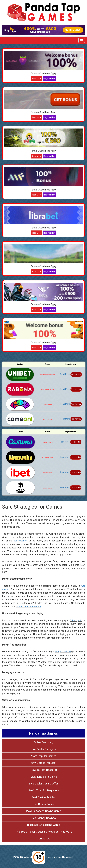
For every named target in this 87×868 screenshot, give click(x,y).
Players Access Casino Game (43, 811)
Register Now (49, 79)
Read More (36, 79)
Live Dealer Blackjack (43, 749)
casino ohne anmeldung (29, 607)
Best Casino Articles (44, 797)
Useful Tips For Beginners (44, 790)
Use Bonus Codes (43, 804)
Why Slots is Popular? (43, 763)
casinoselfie (20, 541)
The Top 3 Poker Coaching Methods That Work (43, 832)
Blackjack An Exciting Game (44, 825)
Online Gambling (43, 742)
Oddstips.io (76, 620)
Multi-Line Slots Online (44, 777)
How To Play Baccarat (44, 770)
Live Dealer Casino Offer (44, 784)
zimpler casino (63, 652)
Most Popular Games (44, 756)
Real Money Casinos (44, 818)
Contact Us (44, 839)
